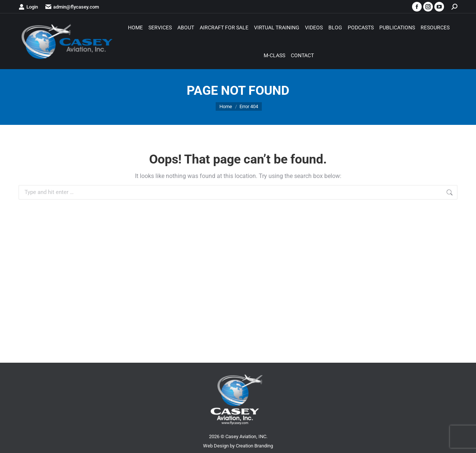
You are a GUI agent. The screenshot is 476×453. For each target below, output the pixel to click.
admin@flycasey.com (72, 7)
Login (28, 7)
